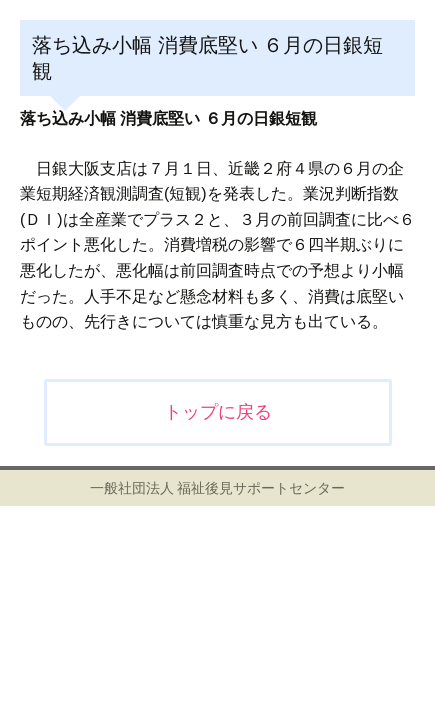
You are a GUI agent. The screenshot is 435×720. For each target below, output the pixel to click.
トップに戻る (218, 412)
